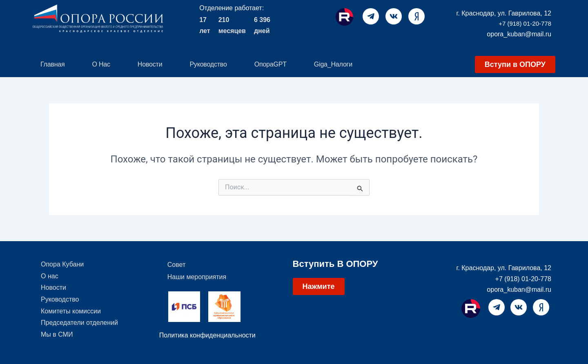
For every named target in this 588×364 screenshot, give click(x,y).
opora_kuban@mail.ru (519, 34)
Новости (150, 64)
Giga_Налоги (333, 64)
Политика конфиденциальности (207, 335)
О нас (101, 64)
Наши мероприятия (197, 277)
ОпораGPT (271, 64)
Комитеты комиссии (71, 314)
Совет (176, 265)
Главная (53, 64)
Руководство (208, 64)
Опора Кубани (62, 265)
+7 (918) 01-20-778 (525, 23)
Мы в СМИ (57, 338)
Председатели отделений (79, 326)
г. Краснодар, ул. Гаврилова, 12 (504, 13)
